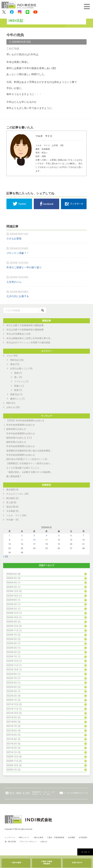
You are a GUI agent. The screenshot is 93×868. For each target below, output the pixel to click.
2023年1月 (12, 657)
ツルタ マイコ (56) (16, 515)
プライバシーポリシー (28, 842)
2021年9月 (12, 718)
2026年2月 (12, 587)
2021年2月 (12, 748)
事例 (12, 364)
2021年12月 (12, 704)
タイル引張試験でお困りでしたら (23, 468)
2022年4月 (12, 687)
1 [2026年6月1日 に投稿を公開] (10, 536)
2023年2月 (12, 652)
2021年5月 (12, 735)
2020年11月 (12, 761)
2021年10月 (12, 713)
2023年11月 (12, 631)
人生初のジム (14, 282)
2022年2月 (12, 696)
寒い (16, 377)
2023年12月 (12, 626)
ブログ (10, 356)
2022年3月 (12, 691)
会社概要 (71, 838)
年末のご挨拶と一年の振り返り (24, 267)
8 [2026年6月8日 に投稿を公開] (10, 540)
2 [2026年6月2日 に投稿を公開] (22, 536)
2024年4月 (12, 622)
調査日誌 (15, 394)
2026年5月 (12, 578)
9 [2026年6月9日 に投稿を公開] (22, 540)
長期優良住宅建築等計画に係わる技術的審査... (29, 451)
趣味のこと (16, 399)
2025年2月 (12, 609)
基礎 (16, 373)
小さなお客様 (14, 239)
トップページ (10, 838)
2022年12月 (12, 661)
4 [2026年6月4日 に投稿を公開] (46, 536)
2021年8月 (12, 722)
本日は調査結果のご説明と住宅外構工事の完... (29, 338)
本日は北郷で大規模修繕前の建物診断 (25, 330)
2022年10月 (12, 670)
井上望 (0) (11, 503)
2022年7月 (12, 678)
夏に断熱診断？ (14, 476)
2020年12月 (12, 757)
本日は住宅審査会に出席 (18, 334)
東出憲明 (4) (12, 490)
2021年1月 (12, 752)
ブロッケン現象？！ (18, 253)
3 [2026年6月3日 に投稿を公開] (34, 536)
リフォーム (20, 382)
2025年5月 (12, 604)
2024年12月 (12, 613)
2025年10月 (12, 596)
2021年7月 (12, 726)
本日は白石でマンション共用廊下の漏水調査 (28, 343)
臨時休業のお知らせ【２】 (19, 438)
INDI (8, 403)
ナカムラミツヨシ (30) (17, 494)
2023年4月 (12, 643)
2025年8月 (12, 600)
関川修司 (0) (12, 498)
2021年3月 (12, 744)
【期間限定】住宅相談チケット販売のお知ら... (29, 463)
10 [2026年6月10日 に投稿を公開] (34, 540)
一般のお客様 (38, 838)
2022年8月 (12, 674)
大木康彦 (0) (12, 511)
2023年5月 (12, 639)
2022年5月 (12, 683)
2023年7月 (12, 635)
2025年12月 (12, 591)
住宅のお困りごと (19, 369)
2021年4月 (12, 739)
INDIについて (24, 838)
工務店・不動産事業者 (56, 838)
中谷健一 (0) (12, 520)
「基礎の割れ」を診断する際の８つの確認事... (29, 472)
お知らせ (11, 407)
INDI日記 (15, 360)
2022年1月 (12, 700)
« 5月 (6, 557)
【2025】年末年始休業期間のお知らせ (25, 421)
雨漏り (17, 386)
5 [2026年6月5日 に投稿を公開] (59, 536)
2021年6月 (12, 731)
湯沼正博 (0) (12, 507)
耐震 (16, 390)
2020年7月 (12, 770)
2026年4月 (12, 583)
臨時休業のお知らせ (16, 429)
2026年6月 (12, 574)
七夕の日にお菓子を (18, 296)
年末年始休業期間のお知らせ (21, 425)
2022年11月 (12, 665)
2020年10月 (12, 765)
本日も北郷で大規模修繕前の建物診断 (25, 325)
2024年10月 (12, 617)
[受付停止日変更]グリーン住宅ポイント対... (28, 459)
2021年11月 (12, 709)
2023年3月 (12, 648)
